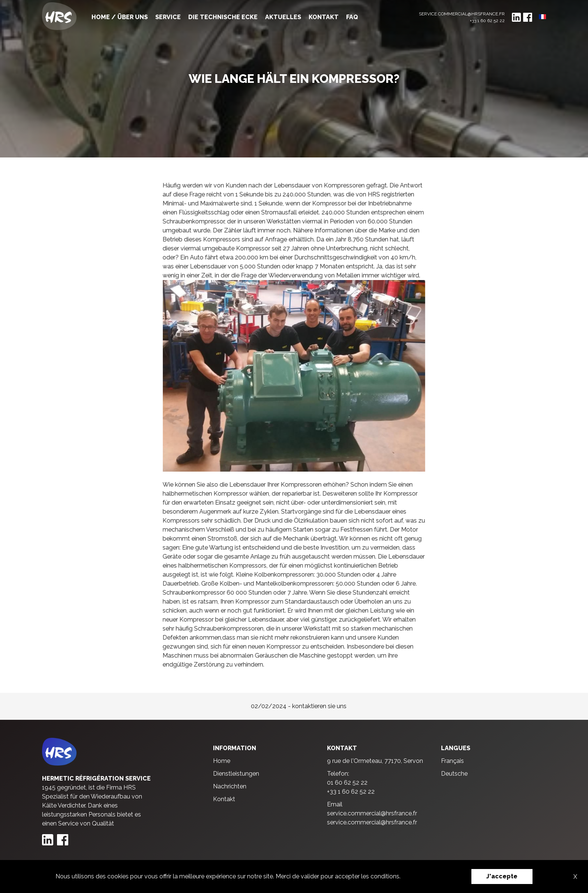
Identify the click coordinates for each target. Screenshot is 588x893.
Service (168, 17)
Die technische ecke (223, 17)
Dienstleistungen (236, 774)
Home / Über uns (120, 17)
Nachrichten (230, 786)
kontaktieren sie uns (319, 706)
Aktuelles (283, 17)
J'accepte (502, 876)
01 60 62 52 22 (347, 783)
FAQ (352, 17)
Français (452, 761)
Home (222, 761)
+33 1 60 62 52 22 (487, 21)
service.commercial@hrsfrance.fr (462, 14)
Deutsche (454, 774)
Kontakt (324, 17)
